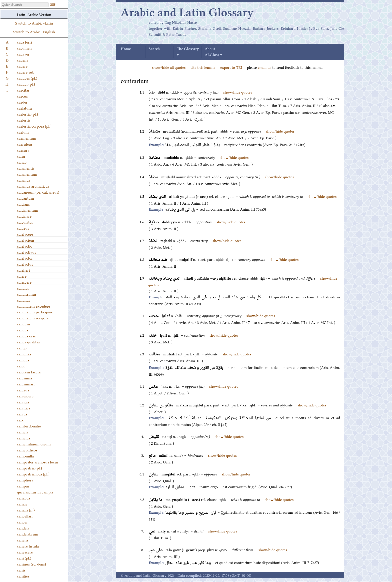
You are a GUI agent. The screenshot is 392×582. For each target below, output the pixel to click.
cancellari (25, 516)
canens (23, 540)
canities (23, 576)
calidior (23, 288)
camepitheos (27, 450)
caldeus (23, 228)
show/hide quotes (238, 92)
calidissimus (27, 294)
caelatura (24, 108)
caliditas (23, 300)
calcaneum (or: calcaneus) (38, 192)
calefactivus (26, 252)
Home (126, 49)
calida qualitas (28, 342)
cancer (22, 522)
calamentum (27, 174)
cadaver (23, 54)
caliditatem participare (35, 312)
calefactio (25, 246)
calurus (23, 390)
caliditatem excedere (33, 306)
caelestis (24, 120)
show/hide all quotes (169, 67)
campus (23, 486)
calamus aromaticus (33, 186)
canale (22, 504)
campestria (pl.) (29, 468)
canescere (25, 552)
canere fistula (28, 546)
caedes (22, 102)
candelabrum (28, 534)
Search (154, 49)
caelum (23, 132)
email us (264, 67)
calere (22, 276)
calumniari (26, 384)
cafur (21, 156)
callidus (23, 360)
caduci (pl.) (26, 84)
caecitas (23, 90)
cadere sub (26, 72)
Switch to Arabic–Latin (34, 23)
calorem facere (29, 372)
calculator (25, 222)
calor (21, 366)
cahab (22, 162)
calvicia (23, 402)
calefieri (23, 270)
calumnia (24, 378)
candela (23, 528)
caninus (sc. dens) (31, 564)
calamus (24, 180)
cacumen (24, 48)
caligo (22, 348)
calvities (23, 408)
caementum (27, 138)
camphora (25, 480)
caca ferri (24, 42)
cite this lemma (203, 67)
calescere (24, 282)
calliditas (24, 354)
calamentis (26, 168)
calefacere (25, 234)
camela (23, 432)
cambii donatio (29, 426)
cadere (22, 66)
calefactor (25, 258)
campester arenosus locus (38, 462)
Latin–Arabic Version (34, 14)
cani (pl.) (24, 558)
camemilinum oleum (34, 444)
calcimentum (28, 210)
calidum (23, 324)
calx (20, 420)
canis (21, 570)
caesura (23, 150)
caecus (22, 96)
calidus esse (26, 336)
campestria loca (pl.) (33, 474)
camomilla (25, 456)
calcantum (25, 198)
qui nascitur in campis (35, 492)
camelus (24, 438)
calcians (23, 204)
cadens (22, 60)
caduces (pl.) (27, 78)
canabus (24, 498)
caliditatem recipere (33, 318)
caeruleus (25, 144)
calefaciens (26, 240)
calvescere (25, 396)
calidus (23, 330)
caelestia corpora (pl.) (34, 126)
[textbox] (25, 5)
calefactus (25, 264)
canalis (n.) (26, 510)
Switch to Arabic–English (34, 32)
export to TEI (231, 67)
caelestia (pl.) (27, 114)
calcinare (24, 216)
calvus (22, 414)
